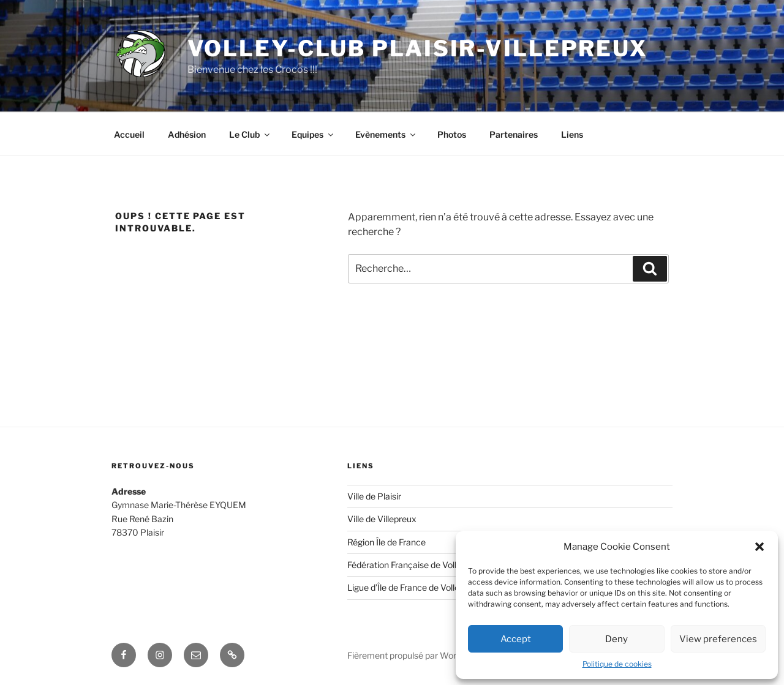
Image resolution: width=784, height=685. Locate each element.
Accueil (129, 134)
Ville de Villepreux (382, 519)
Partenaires (514, 134)
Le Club (250, 134)
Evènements (386, 134)
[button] (759, 547)
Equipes (313, 134)
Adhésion (187, 134)
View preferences (718, 639)
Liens (572, 134)
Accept (516, 639)
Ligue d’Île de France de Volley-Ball (414, 587)
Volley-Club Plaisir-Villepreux (418, 48)
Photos (452, 134)
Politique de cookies (617, 664)
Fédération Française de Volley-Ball (415, 565)
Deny (616, 639)
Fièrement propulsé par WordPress (416, 655)
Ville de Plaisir (374, 496)
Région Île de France (386, 542)
